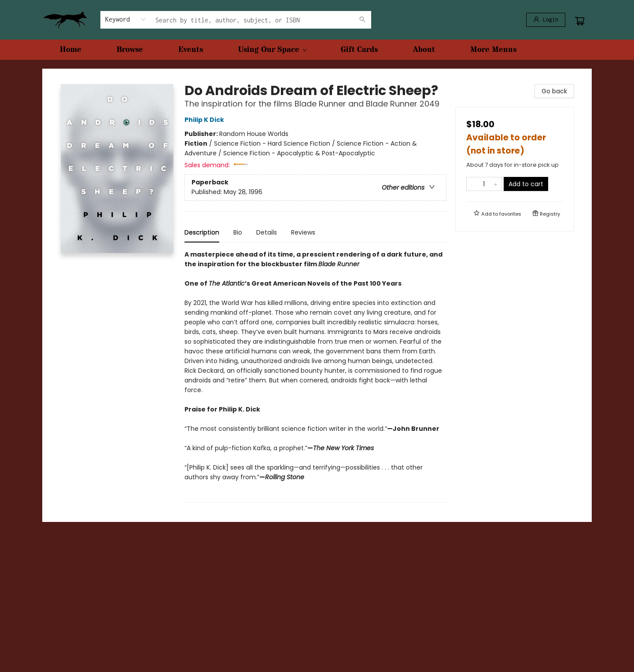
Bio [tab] (238, 232)
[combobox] (126, 19)
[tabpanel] (315, 376)
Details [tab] (267, 232)
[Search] (362, 20)
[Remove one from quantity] (472, 184)
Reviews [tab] (303, 232)
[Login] (546, 20)
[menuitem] (71, 50)
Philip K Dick (206, 120)
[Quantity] (484, 184)
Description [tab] (202, 232)
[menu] (317, 50)
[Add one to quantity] (496, 184)
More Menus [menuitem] (493, 50)
